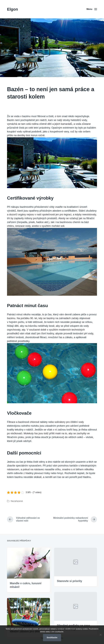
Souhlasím (52, 637)
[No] (100, 635)
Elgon (13, 9)
